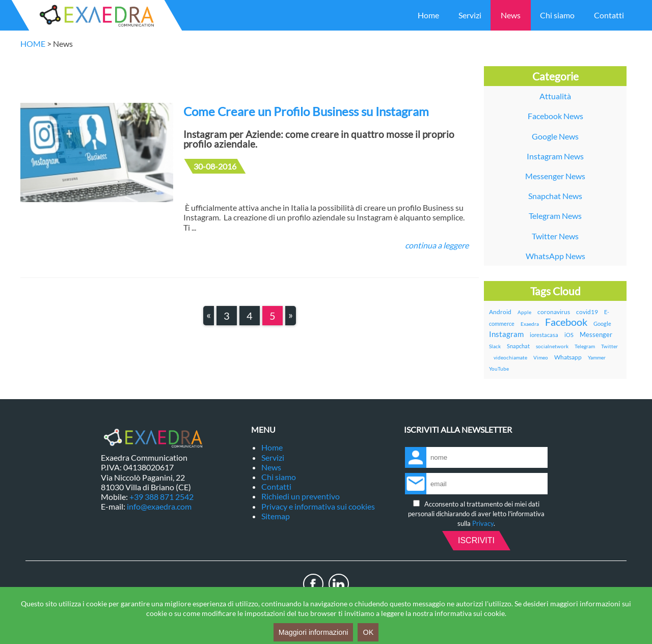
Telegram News (555, 216)
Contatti (609, 15)
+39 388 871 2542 (161, 497)
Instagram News (555, 156)
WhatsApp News (555, 256)
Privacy (483, 523)
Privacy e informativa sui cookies (318, 506)
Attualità (555, 96)
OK (368, 632)
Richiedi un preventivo (301, 496)
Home (428, 15)
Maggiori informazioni (314, 632)
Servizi (470, 15)
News (511, 15)
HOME (33, 44)
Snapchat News (555, 196)
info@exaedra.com (159, 506)
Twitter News (555, 236)
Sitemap (276, 516)
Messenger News (555, 176)
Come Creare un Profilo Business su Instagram (306, 111)
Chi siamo (557, 15)
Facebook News (555, 116)
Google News (555, 136)
